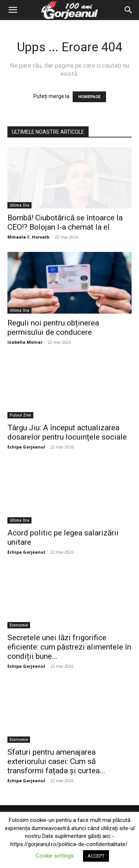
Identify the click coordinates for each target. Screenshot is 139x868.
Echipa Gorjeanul (26, 447)
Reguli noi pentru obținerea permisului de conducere (53, 328)
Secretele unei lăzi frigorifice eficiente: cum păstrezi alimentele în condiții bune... (69, 647)
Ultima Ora (19, 205)
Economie (19, 625)
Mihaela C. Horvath (29, 237)
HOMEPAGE (89, 97)
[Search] (129, 10)
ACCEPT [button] (96, 856)
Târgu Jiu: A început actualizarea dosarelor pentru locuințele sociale (67, 432)
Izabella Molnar (25, 342)
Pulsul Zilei (20, 415)
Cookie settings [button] (55, 856)
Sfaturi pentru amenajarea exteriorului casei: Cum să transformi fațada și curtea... (56, 761)
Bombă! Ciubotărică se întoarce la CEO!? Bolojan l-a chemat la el (65, 222)
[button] (13, 10)
